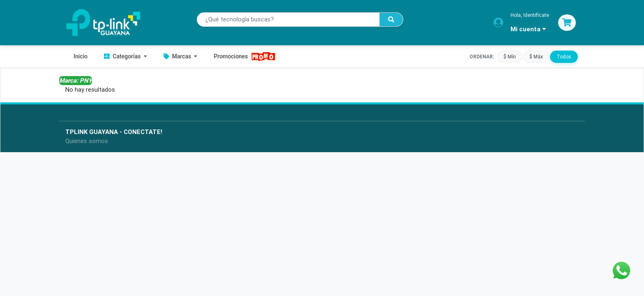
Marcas (178, 56)
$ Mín (510, 56)
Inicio (80, 56)
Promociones (245, 57)
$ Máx (536, 56)
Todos (564, 56)
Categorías (123, 56)
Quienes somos (87, 141)
